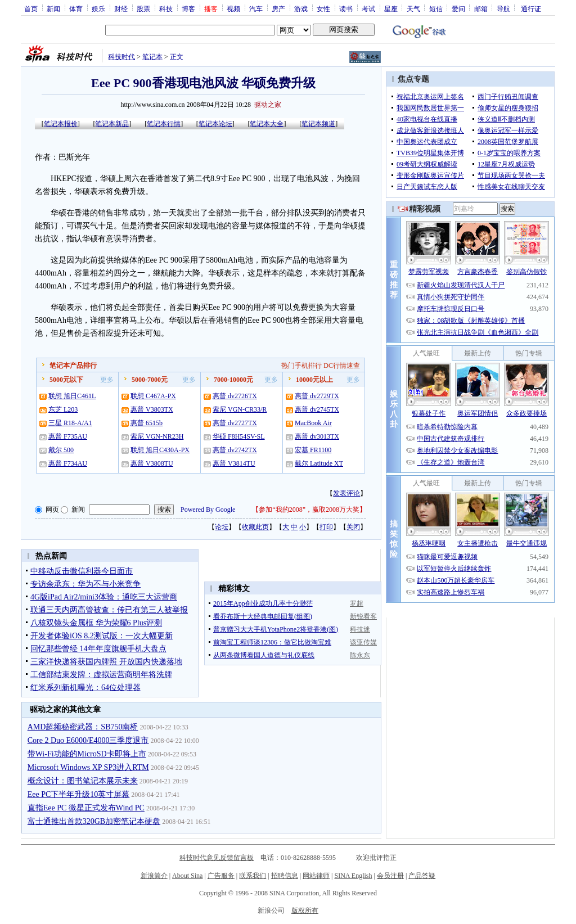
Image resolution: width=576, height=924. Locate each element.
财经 (121, 8)
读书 (346, 8)
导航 (503, 8)
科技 (166, 8)
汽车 (256, 8)
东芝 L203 (63, 409)
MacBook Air (313, 423)
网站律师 (316, 876)
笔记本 (152, 57)
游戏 (301, 8)
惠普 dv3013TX (317, 436)
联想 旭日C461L (72, 396)
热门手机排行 (301, 366)
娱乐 (98, 8)
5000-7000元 (150, 380)
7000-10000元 (233, 380)
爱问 (458, 8)
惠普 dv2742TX (235, 450)
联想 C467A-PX (153, 396)
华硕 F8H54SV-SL (239, 436)
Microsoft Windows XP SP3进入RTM (88, 767)
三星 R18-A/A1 (70, 423)
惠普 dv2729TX (317, 396)
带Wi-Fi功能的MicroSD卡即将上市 (87, 754)
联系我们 (253, 876)
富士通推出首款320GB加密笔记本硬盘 (94, 821)
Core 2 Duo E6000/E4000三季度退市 (88, 740)
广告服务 (221, 876)
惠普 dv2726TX (235, 396)
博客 (188, 8)
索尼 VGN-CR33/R (240, 409)
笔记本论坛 (215, 124)
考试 (368, 8)
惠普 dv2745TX (317, 409)
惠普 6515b (147, 423)
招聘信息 (285, 876)
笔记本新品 (112, 124)
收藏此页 (255, 527)
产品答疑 (422, 876)
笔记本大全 (267, 124)
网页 (52, 510)
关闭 (353, 527)
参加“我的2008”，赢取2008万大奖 (309, 510)
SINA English (353, 876)
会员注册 (390, 876)
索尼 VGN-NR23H (157, 436)
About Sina (187, 876)
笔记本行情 (164, 124)
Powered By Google (208, 510)
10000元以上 (314, 380)
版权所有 (305, 911)
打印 (326, 527)
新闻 (53, 8)
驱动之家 (268, 105)
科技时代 (121, 57)
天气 (413, 8)
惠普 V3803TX (152, 409)
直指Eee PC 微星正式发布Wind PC (86, 808)
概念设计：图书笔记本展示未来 (83, 781)
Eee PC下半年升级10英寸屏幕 (79, 794)
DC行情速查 (342, 366)
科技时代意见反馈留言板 (217, 858)
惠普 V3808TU (152, 463)
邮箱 (481, 8)
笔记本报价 (61, 124)
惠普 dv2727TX (235, 423)
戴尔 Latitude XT (319, 463)
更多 (107, 380)
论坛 (222, 527)
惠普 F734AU (68, 463)
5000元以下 (66, 380)
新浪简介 (154, 876)
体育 (76, 8)
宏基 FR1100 (313, 450)
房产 (278, 8)
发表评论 (346, 493)
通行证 (531, 8)
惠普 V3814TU (234, 463)
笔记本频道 (318, 124)
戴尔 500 (61, 450)
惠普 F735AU (68, 436)
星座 (391, 8)
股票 (143, 8)
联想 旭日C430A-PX (160, 450)
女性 (323, 8)
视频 (233, 8)
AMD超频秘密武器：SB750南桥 (83, 727)
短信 (436, 8)
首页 (31, 8)
